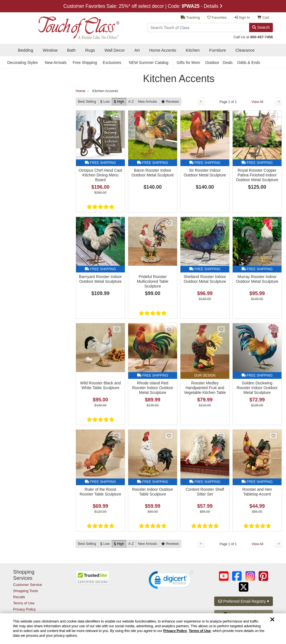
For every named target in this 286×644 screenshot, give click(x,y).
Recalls (19, 597)
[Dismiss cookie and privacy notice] (272, 620)
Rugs (90, 50)
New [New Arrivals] (147, 102)
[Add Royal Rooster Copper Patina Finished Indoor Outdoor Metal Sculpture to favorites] (273, 117)
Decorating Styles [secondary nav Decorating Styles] (23, 63)
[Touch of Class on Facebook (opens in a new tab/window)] (237, 576)
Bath (71, 50)
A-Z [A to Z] (131, 102)
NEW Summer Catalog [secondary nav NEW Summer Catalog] (149, 63)
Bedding (26, 50)
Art (137, 50)
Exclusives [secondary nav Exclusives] (112, 63)
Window (50, 50)
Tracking (190, 17)
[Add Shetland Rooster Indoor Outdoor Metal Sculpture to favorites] (221, 223)
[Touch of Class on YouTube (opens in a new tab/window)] (224, 576)
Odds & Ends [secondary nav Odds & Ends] (249, 63)
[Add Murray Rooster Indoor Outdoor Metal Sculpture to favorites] (273, 223)
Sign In (242, 17)
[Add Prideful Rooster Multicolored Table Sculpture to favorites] (169, 223)
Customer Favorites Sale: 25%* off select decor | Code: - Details (143, 6)
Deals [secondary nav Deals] (228, 63)
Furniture (218, 50)
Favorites (217, 17)
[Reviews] (170, 101)
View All (258, 102)
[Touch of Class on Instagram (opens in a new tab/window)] (250, 576)
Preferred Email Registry (243, 601)
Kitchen (193, 50)
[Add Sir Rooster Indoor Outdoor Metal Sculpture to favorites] (221, 117)
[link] (171, 581)
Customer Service (28, 585)
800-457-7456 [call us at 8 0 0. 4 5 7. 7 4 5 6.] (262, 37)
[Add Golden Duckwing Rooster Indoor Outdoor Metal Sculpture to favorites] (273, 329)
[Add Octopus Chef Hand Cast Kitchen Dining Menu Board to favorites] (117, 117)
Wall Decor (115, 50)
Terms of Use (200, 631)
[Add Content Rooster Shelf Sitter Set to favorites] (221, 436)
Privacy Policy (175, 631)
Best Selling (87, 102)
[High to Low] (119, 101)
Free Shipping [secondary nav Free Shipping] (85, 63)
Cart (263, 17)
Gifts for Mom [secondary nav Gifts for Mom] (188, 63)
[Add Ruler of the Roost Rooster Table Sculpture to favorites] (117, 436)
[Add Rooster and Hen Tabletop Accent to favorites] (273, 436)
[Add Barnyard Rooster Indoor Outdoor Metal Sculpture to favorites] (117, 223)
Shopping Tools (26, 591)
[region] (143, 629)
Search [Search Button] (261, 27)
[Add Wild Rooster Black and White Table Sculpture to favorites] (117, 329)
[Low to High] (105, 101)
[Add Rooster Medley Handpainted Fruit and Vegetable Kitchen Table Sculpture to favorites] (221, 329)
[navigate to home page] (66, 26)
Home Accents (163, 50)
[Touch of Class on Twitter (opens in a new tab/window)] (244, 587)
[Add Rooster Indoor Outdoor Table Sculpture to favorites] (169, 436)
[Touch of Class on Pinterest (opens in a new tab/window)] (263, 576)
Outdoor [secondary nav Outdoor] (212, 63)
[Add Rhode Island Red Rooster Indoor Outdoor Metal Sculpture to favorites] (169, 329)
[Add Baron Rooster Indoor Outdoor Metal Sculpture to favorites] (169, 117)
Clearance (245, 50)
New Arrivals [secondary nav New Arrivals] (56, 63)
